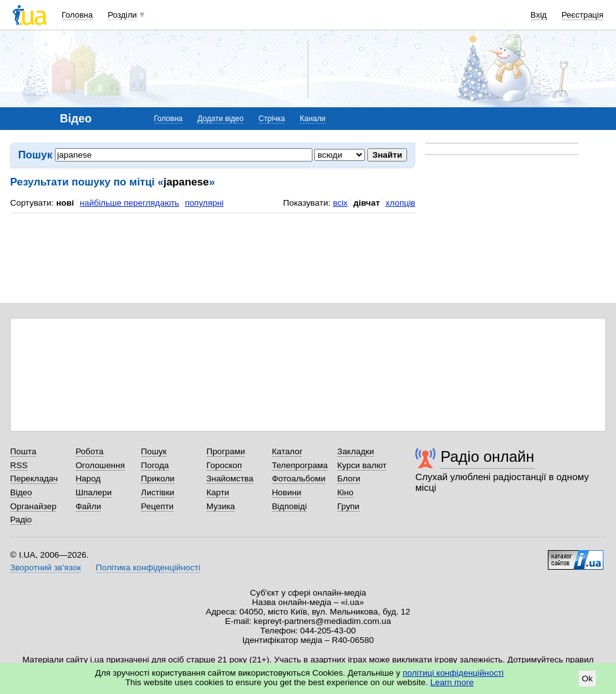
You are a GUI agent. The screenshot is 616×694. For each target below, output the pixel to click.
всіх (340, 203)
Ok (587, 679)
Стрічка (271, 119)
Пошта (23, 451)
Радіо (21, 520)
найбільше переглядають (129, 203)
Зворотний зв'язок (45, 568)
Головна (77, 15)
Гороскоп (224, 465)
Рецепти (157, 506)
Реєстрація (583, 15)
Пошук (154, 451)
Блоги (349, 479)
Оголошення (100, 465)
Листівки (157, 492)
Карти (218, 492)
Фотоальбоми (299, 479)
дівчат (367, 203)
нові (65, 203)
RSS (19, 465)
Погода (155, 465)
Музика (221, 506)
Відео (21, 492)
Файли (89, 506)
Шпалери (94, 492)
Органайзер (33, 506)
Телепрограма (300, 465)
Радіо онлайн (488, 456)
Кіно (345, 492)
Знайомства (230, 479)
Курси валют (362, 465)
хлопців (400, 203)
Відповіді (290, 506)
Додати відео (221, 119)
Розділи (122, 15)
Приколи (157, 479)
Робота (90, 451)
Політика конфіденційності (148, 568)
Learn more (452, 682)
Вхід (539, 15)
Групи (348, 506)
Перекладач (34, 479)
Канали (313, 119)
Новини (287, 492)
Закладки (355, 451)
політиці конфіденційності (453, 673)
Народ (88, 479)
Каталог (287, 451)
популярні (204, 203)
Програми (226, 451)
